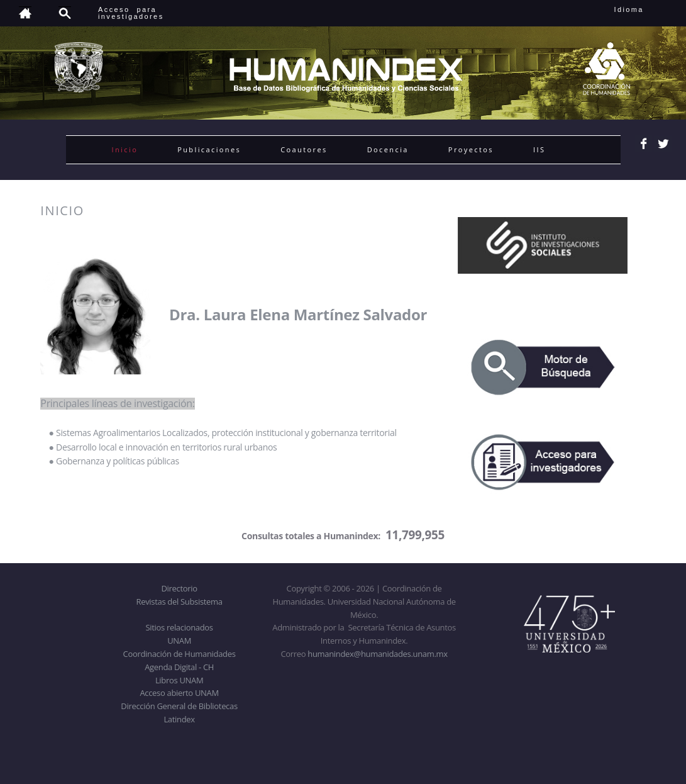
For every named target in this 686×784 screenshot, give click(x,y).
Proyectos (471, 149)
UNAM (179, 641)
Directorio (179, 588)
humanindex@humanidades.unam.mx (378, 654)
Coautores (304, 149)
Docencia (388, 149)
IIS (539, 149)
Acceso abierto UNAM (179, 693)
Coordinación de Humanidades (180, 654)
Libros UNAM (179, 680)
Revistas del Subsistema (179, 602)
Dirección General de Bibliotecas (179, 706)
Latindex (179, 719)
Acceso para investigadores (131, 13)
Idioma (644, 9)
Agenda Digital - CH (179, 667)
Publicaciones (209, 149)
